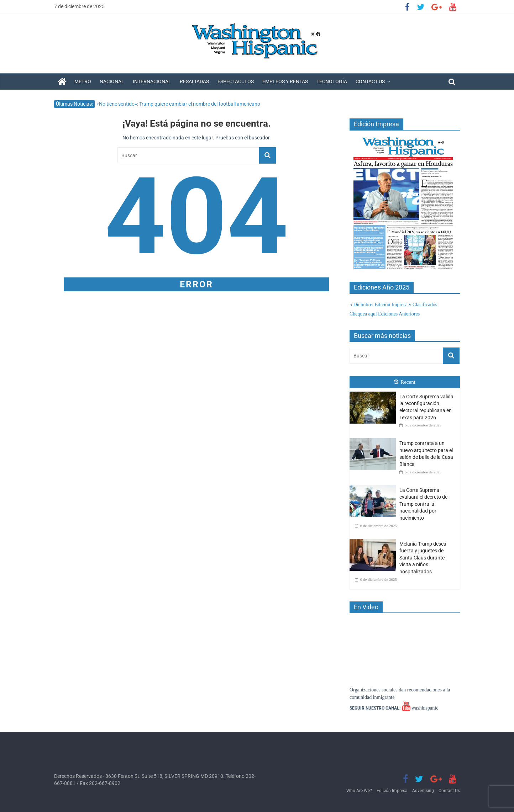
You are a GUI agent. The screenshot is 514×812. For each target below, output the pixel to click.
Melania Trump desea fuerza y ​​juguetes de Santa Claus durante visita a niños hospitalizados (423, 558)
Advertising (423, 791)
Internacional (152, 81)
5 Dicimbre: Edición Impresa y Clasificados (393, 305)
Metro (83, 81)
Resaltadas (194, 81)
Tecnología (332, 81)
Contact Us (370, 81)
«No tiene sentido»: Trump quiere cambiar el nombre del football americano (178, 104)
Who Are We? (359, 791)
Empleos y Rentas (285, 81)
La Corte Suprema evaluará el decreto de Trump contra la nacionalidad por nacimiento (423, 504)
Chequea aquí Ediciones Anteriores (385, 314)
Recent (405, 382)
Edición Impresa (392, 791)
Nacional (112, 81)
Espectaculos (236, 81)
